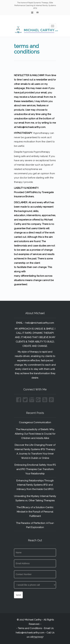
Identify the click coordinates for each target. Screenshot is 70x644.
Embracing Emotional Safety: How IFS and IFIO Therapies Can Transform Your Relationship (35, 469)
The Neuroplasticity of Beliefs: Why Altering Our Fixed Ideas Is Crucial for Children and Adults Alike (35, 434)
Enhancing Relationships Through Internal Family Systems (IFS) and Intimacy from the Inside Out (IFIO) (35, 485)
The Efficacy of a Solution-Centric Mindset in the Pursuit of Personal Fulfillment (35, 512)
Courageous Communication (35, 422)
